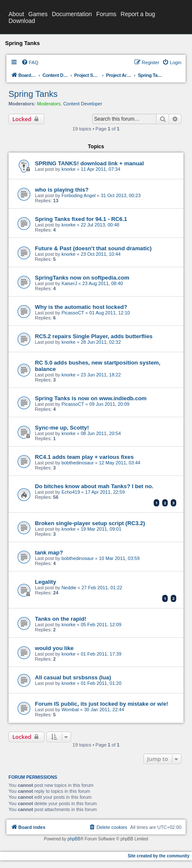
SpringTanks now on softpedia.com (82, 278)
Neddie (69, 588)
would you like (54, 648)
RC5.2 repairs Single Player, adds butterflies (94, 336)
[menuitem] (30, 62)
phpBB (74, 839)
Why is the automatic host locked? (81, 307)
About (16, 14)
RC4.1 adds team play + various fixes (84, 457)
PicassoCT (73, 313)
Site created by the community (159, 856)
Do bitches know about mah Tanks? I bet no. (94, 486)
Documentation (72, 14)
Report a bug (138, 14)
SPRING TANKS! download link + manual (89, 163)
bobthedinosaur (77, 463)
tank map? (49, 553)
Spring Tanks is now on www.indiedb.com (91, 398)
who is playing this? (62, 190)
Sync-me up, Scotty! (62, 428)
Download (22, 21)
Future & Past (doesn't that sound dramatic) (93, 248)
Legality (46, 582)
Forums (106, 14)
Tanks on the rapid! (61, 619)
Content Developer (83, 104)
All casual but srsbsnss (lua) (73, 677)
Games (38, 14)
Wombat (70, 710)
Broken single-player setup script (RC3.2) (90, 523)
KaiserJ (69, 283)
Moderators (49, 104)
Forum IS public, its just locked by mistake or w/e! (102, 704)
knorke (68, 169)
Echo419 (70, 492)
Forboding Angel (78, 195)
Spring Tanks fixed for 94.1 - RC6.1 (81, 219)
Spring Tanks (33, 94)
